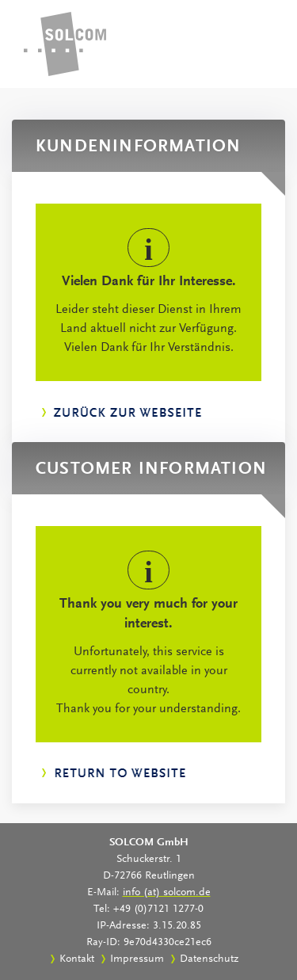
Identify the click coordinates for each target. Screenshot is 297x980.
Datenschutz (209, 959)
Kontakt (77, 959)
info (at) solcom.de (167, 893)
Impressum (137, 959)
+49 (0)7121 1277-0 (158, 909)
